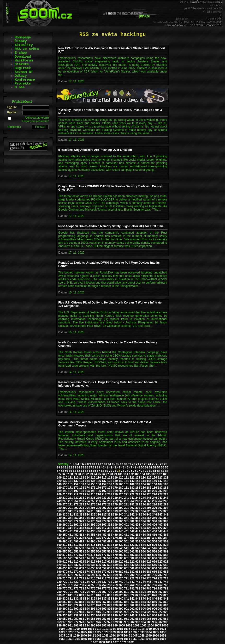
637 (104, 565)
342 (132, 515)
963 (138, 619)
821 (126, 595)
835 (93, 599)
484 (143, 538)
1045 (120, 636)
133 (82, 481)
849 (59, 602)
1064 (149, 639)
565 (149, 552)
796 (99, 592)
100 (120, 474)
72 (118, 471)
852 (76, 602)
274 (87, 504)
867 (160, 602)
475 (93, 538)
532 (76, 548)
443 (138, 531)
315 (93, 511)
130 (65, 481)
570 (65, 555)
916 (99, 612)
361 (126, 518)
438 (110, 531)
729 (59, 582)
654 (87, 568)
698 (110, 575)
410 (65, 528)
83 (163, 471)
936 (99, 615)
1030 (120, 632)
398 (110, 525)
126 (154, 478)
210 (65, 494)
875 (93, 605)
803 (138, 592)
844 (143, 599)
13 (105, 464)
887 (160, 605)
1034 (149, 632)
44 (118, 468)
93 (91, 474)
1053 (69, 639)
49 (139, 468)
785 (149, 589)
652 (76, 568)
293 (82, 508)
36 (86, 468)
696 (99, 575)
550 (65, 552)
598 (110, 558)
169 (59, 488)
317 (104, 511)
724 (143, 578)
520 (121, 545)
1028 (105, 632)
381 (126, 521)
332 (76, 515)
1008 (69, 629)
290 (65, 508)
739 (115, 582)
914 (87, 612)
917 (104, 612)
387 (160, 521)
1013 (105, 629)
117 (104, 478)
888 (166, 605)
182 (132, 488)
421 (126, 528)
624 (143, 562)
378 (110, 521)
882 (132, 605)
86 (63, 474)
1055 (84, 639)
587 (160, 555)
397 (104, 525)
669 (59, 572)
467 (160, 535)
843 (138, 599)
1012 (98, 629)
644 (143, 565)
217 (104, 494)
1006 (165, 626)
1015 (120, 629)
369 (59, 521)
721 (126, 578)
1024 (76, 632)
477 (104, 538)
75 (130, 471)
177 (104, 488)
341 (126, 515)
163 (138, 484)
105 (148, 474)
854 (87, 602)
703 (138, 575)
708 (166, 575)
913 (82, 612)
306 (154, 508)
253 (82, 501)
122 (132, 478)
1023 (69, 632)
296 (99, 508)
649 (59, 568)
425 (149, 528)
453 (82, 535)
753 (82, 585)
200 (121, 491)
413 (82, 528)
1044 (113, 636)
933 (82, 615)
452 (76, 535)
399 (115, 525)
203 (138, 491)
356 (99, 518)
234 (87, 498)
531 (71, 548)
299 (115, 508)
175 (93, 488)
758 (110, 585)
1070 (116, 642)
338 (110, 515)
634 (87, 565)
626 (154, 562)
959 (115, 619)
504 (143, 541)
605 (149, 558)
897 (104, 609)
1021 (163, 629)
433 (82, 531)
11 (98, 464)
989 (59, 626)
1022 (62, 632)
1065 (156, 639)
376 (99, 521)
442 (132, 531)
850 (65, 602)
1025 (84, 632)
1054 (76, 639)
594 (87, 558)
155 (93, 484)
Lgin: (12, 107)
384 (143, 521)
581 (126, 555)
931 (71, 615)
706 (154, 575)
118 (110, 478)
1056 (91, 639)
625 (149, 562)
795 (93, 592)
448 (166, 531)
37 (90, 468)
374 (87, 521)
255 (93, 501)
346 (154, 515)
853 (82, 602)
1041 (91, 636)
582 (132, 555)
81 (155, 471)
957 (104, 619)
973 (82, 622)
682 (132, 572)
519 (115, 545)
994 (87, 626)
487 (160, 538)
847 (160, 599)
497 (104, 541)
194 (87, 491)
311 (71, 511)
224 (143, 494)
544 (143, 548)
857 (104, 602)
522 (132, 545)
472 (76, 538)
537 (104, 548)
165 (149, 484)
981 (126, 622)
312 (76, 511)
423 (138, 528)
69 (106, 471)
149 (59, 484)
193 (82, 491)
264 (143, 501)
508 (166, 541)
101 (126, 474)
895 (93, 609)
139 (115, 481)
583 (138, 555)
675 (93, 572)
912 (76, 612)
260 (121, 501)
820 (121, 595)
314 (87, 511)
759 (115, 585)
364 (143, 518)
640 (121, 565)
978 (110, 622)
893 (82, 609)
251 (71, 501)
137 (104, 481)
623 (138, 562)
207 (160, 491)
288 (166, 504)
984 (143, 622)
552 (76, 552)
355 (93, 518)
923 (138, 612)
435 (93, 531)
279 (115, 504)
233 (82, 498)
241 (126, 498)
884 (143, 605)
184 (143, 488)
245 (149, 498)
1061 (127, 639)
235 (93, 498)
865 (149, 602)
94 (95, 474)
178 (110, 488)
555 (93, 552)
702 (132, 575)
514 (87, 545)
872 (76, 605)
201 (126, 491)
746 (154, 582)
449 (59, 535)
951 (71, 619)
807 (160, 592)
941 (126, 615)
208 (166, 491)
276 (99, 504)
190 (65, 491)
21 (138, 464)
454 (87, 535)
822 (132, 595)
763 (138, 585)
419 (115, 528)
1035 (156, 632)
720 (121, 578)
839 (115, 599)
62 (78, 471)
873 (82, 605)
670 (65, 572)
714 (87, 578)
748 (166, 582)
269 (59, 504)
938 (110, 615)
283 (138, 504)
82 (158, 471)
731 (71, 582)
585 (149, 555)
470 (65, 538)
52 (151, 468)
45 (122, 468)
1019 (149, 629)
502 (132, 541)
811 (71, 595)
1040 (84, 636)
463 (138, 535)
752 (76, 585)
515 (93, 545)
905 (149, 609)
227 (160, 494)
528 (166, 545)
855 (93, 602)
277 (104, 504)
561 (126, 552)
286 (154, 504)
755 (93, 585)
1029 (113, 632)
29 (58, 468)
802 (132, 592)
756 (99, 585)
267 (160, 501)
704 (143, 575)
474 (87, 538)
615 (93, 562)
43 (115, 468)
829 (59, 599)
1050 (156, 636)
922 (132, 612)
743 (138, 582)
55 (163, 468)
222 (132, 494)
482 (132, 538)
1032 (134, 632)
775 (93, 589)
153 (82, 484)
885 (149, 605)
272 (76, 504)
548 (166, 548)
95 (99, 474)
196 (99, 491)
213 (82, 494)
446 (154, 531)
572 (76, 555)
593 (82, 558)
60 (70, 471)
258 (110, 501)
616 (99, 562)
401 (126, 525)
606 (154, 558)
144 (143, 481)
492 (76, 541)
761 (126, 585)
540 (121, 548)
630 (65, 565)
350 (65, 518)
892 (76, 609)
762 (132, 585)
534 (87, 548)
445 (149, 531)
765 (149, 585)
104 (142, 474)
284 (143, 504)
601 (126, 558)
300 (121, 508)
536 (99, 548)
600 (121, 558)
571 (71, 555)
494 (87, 541)
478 (110, 538)
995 (93, 626)
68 (103, 471)
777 (104, 589)
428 (166, 528)
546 (154, 548)
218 (110, 494)
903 (138, 609)
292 (76, 508)
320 (121, 511)
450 (65, 535)
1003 (143, 626)
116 (99, 478)
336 (99, 515)
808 (166, 592)
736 (99, 582)
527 (160, 545)
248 (166, 498)
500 (121, 541)
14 (110, 464)
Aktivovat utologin (37, 118)
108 (165, 474)
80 (151, 471)
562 (132, 552)
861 (126, 602)
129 (59, 481)
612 (76, 562)
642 (132, 565)
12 (101, 464)
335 (93, 515)
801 (126, 592)
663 (138, 568)
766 (154, 585)
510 (65, 545)
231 (71, 498)
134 (87, 481)
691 (71, 575)
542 (132, 548)
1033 (141, 632)
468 (166, 535)
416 (99, 528)
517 (104, 545)
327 (160, 511)
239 (115, 498)
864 (143, 602)
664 (143, 568)
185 (149, 488)
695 (93, 575)
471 (71, 538)
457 (104, 535)
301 (126, 508)
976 (99, 622)
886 (154, 605)
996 (99, 626)
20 (133, 464)
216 (99, 494)
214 (87, 494)
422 (132, 528)
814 (87, 595)
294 (87, 508)
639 (115, 565)
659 (115, 568)
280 (121, 504)
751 (71, 585)
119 (115, 478)
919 (115, 612)
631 (71, 565)
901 (126, 609)
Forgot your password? (36, 121)
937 (104, 615)
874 (87, 605)
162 (132, 484)
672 (76, 572)
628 (166, 562)
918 (110, 612)
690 (65, 575)
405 (149, 525)
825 (149, 595)
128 (166, 478)
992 (76, 626)
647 (160, 565)
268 (166, 501)
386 (154, 521)
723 (138, 578)
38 (94, 468)
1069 (109, 642)
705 (149, 575)
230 (65, 498)
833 (82, 599)
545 (149, 548)
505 (149, 541)
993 (82, 626)
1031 (127, 632)
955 (93, 619)
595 (93, 558)
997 (104, 626)
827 (160, 595)
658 (110, 568)
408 (166, 525)
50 (143, 468)
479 (115, 538)
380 (121, 521)
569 (59, 555)
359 (115, 518)
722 (132, 578)
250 (65, 501)
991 (71, 626)
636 (99, 565)
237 (104, 498)
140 (121, 481)
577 (104, 555)
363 (138, 518)
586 (154, 555)
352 (76, 518)
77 (139, 471)
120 (121, 478)
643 (138, 565)
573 (82, 555)
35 (82, 468)
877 (104, 605)
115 (93, 478)
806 (154, 592)
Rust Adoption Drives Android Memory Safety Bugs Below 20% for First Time (111, 226)
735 (93, 582)
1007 (62, 629)
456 (99, 535)
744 (143, 582)
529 (59, 548)
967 (160, 619)
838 (110, 599)
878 (110, 605)
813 (82, 595)
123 (138, 478)
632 (76, 565)
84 (167, 471)
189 (59, 491)
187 (160, 488)
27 (162, 464)
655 (93, 568)
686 (154, 572)
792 (76, 592)
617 (104, 562)
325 (149, 511)
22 (141, 464)
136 (99, 481)
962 (132, 619)
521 (126, 545)
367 (160, 518)
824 (143, 595)
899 (115, 609)
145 (149, 481)
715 (93, 578)
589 (59, 558)
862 (132, 602)
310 (65, 511)
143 (138, 481)
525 (149, 545)
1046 (127, 636)
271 (71, 504)
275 (93, 504)
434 (87, 531)
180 (121, 488)
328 (166, 511)
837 (104, 599)
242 (132, 498)
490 (65, 541)
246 (154, 498)
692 (76, 575)
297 (104, 508)
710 (65, 578)
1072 (131, 642)
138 (110, 481)
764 (143, 585)
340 (121, 515)
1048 (141, 636)
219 (115, 494)
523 (138, 545)
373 (82, 521)
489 (59, 541)
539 (115, 548)
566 (154, 552)
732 (76, 582)
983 (138, 622)
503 (138, 541)
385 (149, 521)
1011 (91, 629)
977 (104, 622)
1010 (84, 629)
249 (59, 501)
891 (71, 609)
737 (104, 582)
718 (110, 578)
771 (71, 589)
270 (65, 504)
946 (154, 615)
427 (160, 528)
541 (126, 548)
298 (110, 508)
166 (154, 484)
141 (126, 481)
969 (59, 622)
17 (121, 464)
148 (166, 481)
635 (93, 565)
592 (76, 558)
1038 (69, 636)
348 (166, 515)
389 (59, 525)
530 (65, 548)
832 (76, 599)
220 (121, 494)
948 (166, 615)
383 (138, 521)
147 (160, 481)
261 (126, 501)
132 (76, 481)
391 (71, 525)
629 (59, 565)
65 (90, 471)
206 (154, 491)
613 (82, 562)
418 (110, 528)
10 (93, 464)
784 (143, 589)
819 (115, 595)
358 (110, 518)
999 (115, 626)
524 (143, 545)
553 (82, 552)
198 (110, 491)
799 (115, 592)
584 (143, 555)
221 (126, 494)
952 (76, 619)
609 (59, 562)
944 (143, 615)
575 (93, 555)
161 (126, 484)
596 (99, 558)
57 (58, 471)
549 (59, 552)
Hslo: (12, 113)
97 (107, 474)
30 (62, 468)
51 (146, 468)
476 (99, 538)
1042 (98, 636)
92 (87, 474)
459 (115, 535)
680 (121, 572)
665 (149, 568)
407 (160, 525)
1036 (163, 632)
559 (115, 552)
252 (76, 501)
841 (126, 599)
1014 (113, 629)
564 (143, 552)
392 (76, 525)
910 (65, 612)
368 (166, 518)
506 (154, 541)
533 (82, 548)
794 (87, 592)
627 (160, 562)
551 (71, 552)
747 (160, 582)
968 (166, 619)
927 (160, 612)
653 (82, 568)
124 (143, 478)
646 (154, 565)
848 (166, 599)
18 (125, 464)
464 (143, 535)
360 (121, 518)
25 (153, 464)
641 (126, 565)
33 (74, 468)
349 (59, 518)
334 (87, 515)
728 (166, 578)
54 (158, 468)
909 (59, 612)
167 (160, 484)
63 (82, 471)
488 (166, 538)
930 (65, 615)
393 (82, 525)
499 (115, 541)
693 (82, 575)
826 (154, 595)
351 (71, 518)
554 (87, 552)
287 (160, 504)
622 (132, 562)
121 (126, 478)
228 (166, 494)
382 (132, 521)
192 (76, 491)
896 (99, 609)
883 (138, 605)
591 (71, 558)
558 (110, 552)
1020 (156, 629)
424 (143, 528)
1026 (91, 632)
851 (71, 602)
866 (154, 602)
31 (66, 468)
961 (126, 619)
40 (103, 468)
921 (126, 612)
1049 (149, 636)
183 (138, 488)
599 (115, 558)
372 (76, 521)
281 (126, 504)
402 (132, 525)
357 (104, 518)
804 (143, 592)
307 (160, 508)
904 (143, 609)
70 (110, 471)
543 (138, 548)
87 (67, 474)
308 (166, 508)
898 (110, 609)
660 (121, 568)
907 (160, 609)
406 (154, 525)
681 (126, 572)
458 (110, 535)
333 (82, 515)
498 (110, 541)
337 (104, 515)
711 (71, 578)
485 (149, 538)
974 (87, 622)
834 (87, 599)
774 (87, 589)
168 (166, 484)
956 (99, 619)
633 (82, 565)
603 (138, 558)
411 (71, 528)
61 (74, 471)
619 (115, 562)
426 (154, 528)
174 (87, 488)
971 (71, 622)
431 (71, 531)
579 (115, 555)
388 (166, 521)
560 (121, 552)
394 (87, 525)
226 (154, 494)
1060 (120, 639)
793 (82, 592)
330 (65, 515)
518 (110, 545)
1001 (129, 626)
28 (165, 464)
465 (149, 535)
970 (65, 622)
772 (76, 589)
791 (71, 592)
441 (126, 531)
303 (138, 508)
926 (154, 612)
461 (126, 535)
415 (93, 528)
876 (99, 605)
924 (143, 612)
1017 (134, 629)
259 (115, 501)
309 (59, 511)
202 (132, 491)
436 (99, 531)
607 (160, 558)
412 (76, 528)
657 (104, 568)
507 (160, 541)
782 (132, 589)
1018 (141, 629)
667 (160, 568)
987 (160, 622)
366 (154, 518)
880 (121, 605)
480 (121, 538)
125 (149, 478)
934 (87, 615)
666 (154, 568)
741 (126, 582)
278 (110, 504)
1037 (62, 636)
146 (154, 481)
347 (160, 515)
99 (115, 474)
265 (149, 501)
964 (143, 619)
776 (99, 589)
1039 (76, 636)
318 (110, 511)
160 (121, 484)
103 (137, 474)
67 (98, 471)
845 (149, 599)
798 (110, 592)
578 (110, 555)
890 (65, 609)
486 (154, 538)
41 (106, 468)
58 (62, 471)
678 (110, 572)
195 (93, 491)
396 (99, 525)
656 (99, 568)
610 (65, 562)
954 (87, 619)
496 (99, 541)
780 (121, 589)
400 (121, 525)
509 (59, 545)
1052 (62, 639)
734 (87, 582)
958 (110, 619)
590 (65, 558)
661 (126, 568)
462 (132, 535)
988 (166, 622)
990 (65, 626)
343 (138, 515)
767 (160, 585)
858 (110, 602)
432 (76, 531)
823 (138, 595)
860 (121, 602)
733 (82, 582)
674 (87, 572)
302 (132, 508)
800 (121, 592)
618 (110, 562)
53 (155, 468)
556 (99, 552)
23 (145, 464)
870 (65, 605)
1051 (163, 636)
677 (104, 572)
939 (115, 615)
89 (75, 474)
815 (93, 595)
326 (154, 511)
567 (160, 552)
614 (87, 562)
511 (71, 545)
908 (166, 609)
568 (166, 552)
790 (65, 592)
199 (115, 491)
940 (121, 615)
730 (65, 582)
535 (93, 548)
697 (104, 575)
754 (87, 585)
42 (110, 468)
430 (65, 531)
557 (104, 552)
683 (138, 572)
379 (115, 521)
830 (65, 599)
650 (65, 568)
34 (78, 468)
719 (115, 578)
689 (59, 575)
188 (166, 488)
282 (132, 504)
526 (154, 545)
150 (65, 484)
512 (76, 545)
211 (71, 494)
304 (143, 508)
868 (166, 602)
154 (87, 484)
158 (110, 484)
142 (132, 481)
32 (70, 468)
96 (103, 474)
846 (154, 599)
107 (159, 474)
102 (131, 474)
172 (76, 488)
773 (82, 589)
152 (76, 484)
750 (65, 585)
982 (132, 622)
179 (115, 488)
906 (154, 609)
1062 (134, 639)
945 (149, 615)
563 (138, 552)
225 (149, 494)
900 (121, 609)
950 (65, 619)
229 (59, 498)
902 (132, 609)
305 (149, 508)
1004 (151, 626)
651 (71, 568)
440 (121, 531)
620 (121, 562)
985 (149, 622)
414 (87, 528)
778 (110, 589)
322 (132, 511)
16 (117, 464)
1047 (134, 636)
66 (94, 471)
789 (59, 592)
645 (149, 565)
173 (82, 488)
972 (76, 622)
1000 (122, 626)
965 (149, 619)
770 (65, 589)
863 (138, 602)
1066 (163, 639)
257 (104, 501)
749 (59, 585)
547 (160, 548)
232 (76, 498)
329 (59, 515)
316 (99, 511)
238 (110, 498)
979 (115, 622)
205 (149, 491)
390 (65, 525)
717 (104, 578)
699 (115, 575)
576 (99, 555)
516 (99, 545)
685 (149, 572)
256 (99, 501)
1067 (95, 642)
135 (93, 481)
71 (115, 471)
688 (166, 572)
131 (71, 481)
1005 (158, 626)
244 (143, 498)
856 (99, 602)
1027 (98, 632)
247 (160, 498)
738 (110, 582)
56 (167, 468)
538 (110, 548)
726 (154, 578)
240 (121, 498)
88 (71, 474)
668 (166, 568)
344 (143, 515)
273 (82, 504)
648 (166, 565)
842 (132, 599)
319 (115, 511)
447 (160, 531)
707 (160, 575)
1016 (127, 629)
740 (121, 582)
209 (59, 494)
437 (104, 531)
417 (104, 528)
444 (143, 531)
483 (138, 538)
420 (121, 528)
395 (93, 525)
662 (132, 568)
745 (149, 582)
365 (149, 518)
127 (160, 478)
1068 (102, 642)
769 (59, 589)
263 (138, 501)
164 (143, 484)
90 (79, 474)
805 (149, 592)
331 (71, 515)
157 (104, 484)
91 (83, 474)
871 (71, 605)
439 (115, 531)
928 (166, 612)
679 (115, 572)
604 (143, 558)
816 (99, 595)
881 (126, 605)
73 (122, 471)
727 (160, 578)
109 (59, 478)
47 (130, 468)
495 (93, 541)
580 (121, 555)
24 (150, 464)
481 (126, 538)
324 (143, 511)
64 (86, 471)
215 (93, 494)
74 (127, 471)
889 (59, 609)
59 (66, 471)
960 (121, 619)
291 (71, 508)
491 (71, 541)
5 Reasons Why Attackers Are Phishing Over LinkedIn (95, 150)
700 (121, 575)
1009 (76, 629)
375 (93, 521)
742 (132, 582)
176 (99, 488)
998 (110, 626)
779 (115, 589)
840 (121, 599)
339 (115, 515)
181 (126, 488)
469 (59, 538)
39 (98, 468)
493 (82, 541)
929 (59, 615)
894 (87, 609)
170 (65, 488)
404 (143, 525)
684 (143, 572)
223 (138, 494)
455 (93, 535)
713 (82, 578)
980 (121, 622)
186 (154, 488)
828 (166, 595)
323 (138, 511)
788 (166, 589)
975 (93, 622)
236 (99, 498)
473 (82, 538)
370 (65, 521)
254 (87, 501)
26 (157, 464)
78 (143, 471)
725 (149, 578)
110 (65, 478)
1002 (136, 626)
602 (132, 558)
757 (104, 585)
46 (127, 468)
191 (71, 491)
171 (71, 488)
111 (71, 478)
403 (138, 525)
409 (59, 528)
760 (121, 585)
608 (166, 558)
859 (115, 602)
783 (138, 589)
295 (93, 508)
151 (71, 484)
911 (71, 612)
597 (104, 558)
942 (132, 615)
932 (76, 615)
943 (138, 615)
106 (154, 474)
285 (149, 504)
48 (134, 468)
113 (82, 478)
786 (154, 589)
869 (59, 605)
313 (82, 511)
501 (126, 541)
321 (126, 511)
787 (160, 589)
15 (113, 464)
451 (71, 535)
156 (99, 484)
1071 (123, 642)
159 (115, 484)
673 (82, 572)
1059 (113, 639)
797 (104, 592)
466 (154, 535)
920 (121, 612)
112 (76, 478)
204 (143, 491)
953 (82, 619)
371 (71, 521)
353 (82, 518)
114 (87, 478)
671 (71, 572)
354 (87, 518)
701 (126, 575)
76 (134, 471)
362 (132, 518)
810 (65, 595)
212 (76, 494)
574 (87, 555)
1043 (105, 636)
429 (59, 531)
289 (59, 508)
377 (104, 521)
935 (93, 615)
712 (76, 578)
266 (154, 501)
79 (146, 471)
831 (71, 599)
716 (99, 578)
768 (166, 585)
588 (166, 555)
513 (82, 545)
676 (99, 572)
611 (71, 562)
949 (59, 619)
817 (104, 595)
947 (160, 615)
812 (76, 595)
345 (149, 515)
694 (87, 575)
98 (111, 474)
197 (104, 491)
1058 (105, 639)
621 (126, 562)
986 (154, 622)
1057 (98, 639)
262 (132, 501)
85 (59, 474)
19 (129, 464)
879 (115, 605)
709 (59, 578)
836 (99, 599)
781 (126, 589)
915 (93, 612)
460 (121, 535)
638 (110, 565)
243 (138, 498)
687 (160, 572)
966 (154, 619)
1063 (141, 639)
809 (59, 595)
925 (149, 612)
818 (110, 595)
